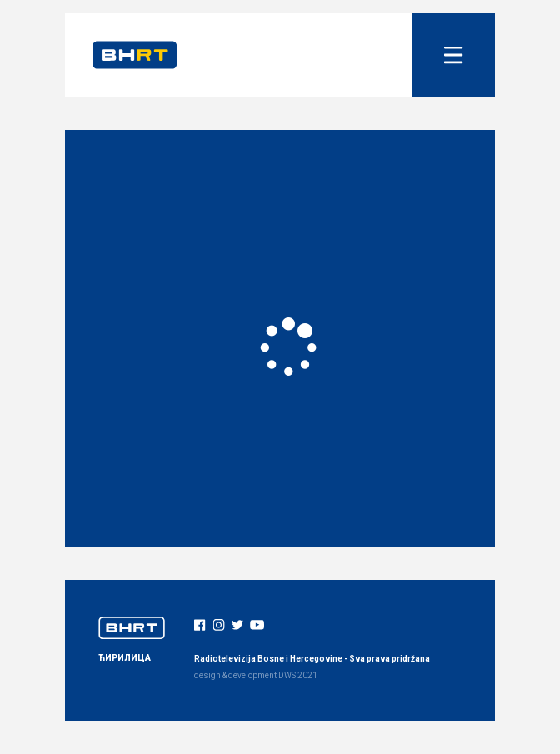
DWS (287, 675)
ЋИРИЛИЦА (125, 658)
